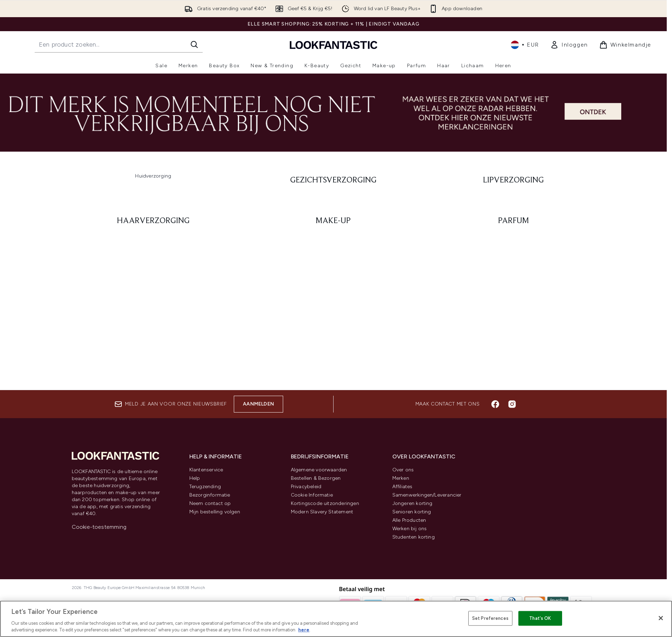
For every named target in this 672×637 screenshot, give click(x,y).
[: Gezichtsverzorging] (333, 180)
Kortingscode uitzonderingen (325, 503)
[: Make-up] (333, 221)
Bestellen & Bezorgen (316, 478)
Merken (401, 478)
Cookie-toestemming (99, 527)
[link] (569, 45)
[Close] (661, 618)
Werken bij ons (410, 529)
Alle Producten (409, 520)
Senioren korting (412, 512)
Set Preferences (490, 618)
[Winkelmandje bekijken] (625, 45)
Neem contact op (210, 503)
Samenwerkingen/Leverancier (427, 495)
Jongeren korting (412, 503)
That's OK (540, 618)
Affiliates (402, 487)
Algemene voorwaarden (319, 470)
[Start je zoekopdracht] (119, 44)
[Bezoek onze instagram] (512, 404)
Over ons (403, 470)
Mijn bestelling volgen (215, 512)
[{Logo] (334, 45)
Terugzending (205, 487)
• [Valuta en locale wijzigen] (525, 45)
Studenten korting (414, 537)
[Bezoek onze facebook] (495, 404)
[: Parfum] (514, 221)
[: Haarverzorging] (153, 221)
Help (195, 478)
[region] (336, 619)
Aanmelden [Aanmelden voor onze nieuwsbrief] (258, 404)
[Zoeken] (194, 44)
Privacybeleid (306, 487)
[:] (153, 180)
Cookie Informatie (312, 495)
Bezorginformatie (210, 495)
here (304, 630)
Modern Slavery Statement (322, 512)
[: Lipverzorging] (514, 180)
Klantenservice (206, 470)
